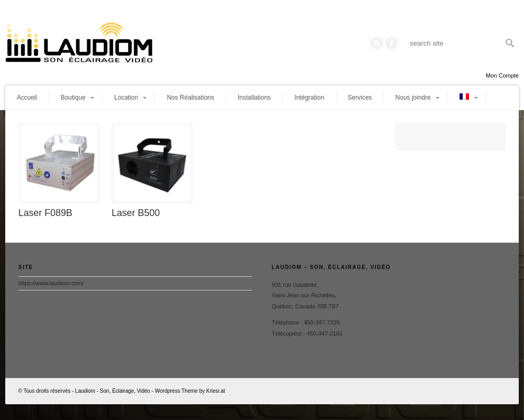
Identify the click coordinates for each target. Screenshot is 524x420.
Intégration (309, 98)
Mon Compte (502, 76)
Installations (254, 98)
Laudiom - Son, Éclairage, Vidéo (112, 391)
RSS (377, 43)
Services (360, 98)
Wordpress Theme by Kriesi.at (190, 391)
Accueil (27, 98)
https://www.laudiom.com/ (51, 283)
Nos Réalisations (190, 98)
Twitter (391, 43)
